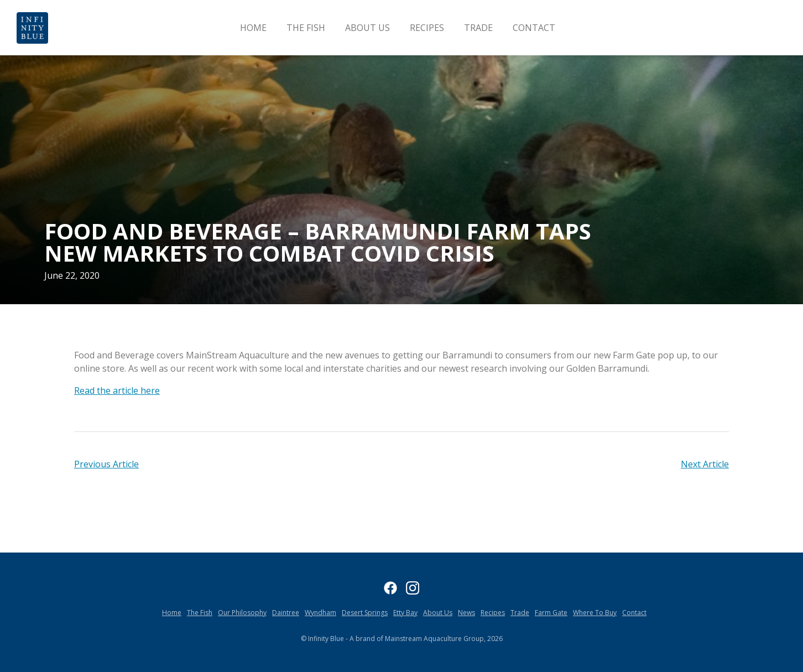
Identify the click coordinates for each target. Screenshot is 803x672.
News (466, 613)
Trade (478, 28)
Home (253, 28)
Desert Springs (365, 613)
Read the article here (117, 390)
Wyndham (320, 613)
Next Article (705, 464)
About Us (367, 28)
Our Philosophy (242, 613)
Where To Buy (595, 613)
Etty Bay (405, 613)
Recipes (427, 28)
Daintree (286, 613)
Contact (534, 28)
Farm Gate (551, 613)
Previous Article (106, 464)
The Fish (306, 28)
